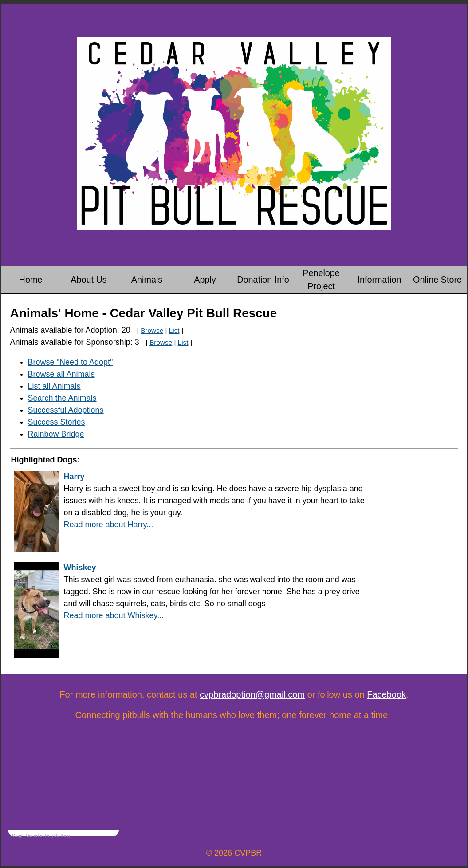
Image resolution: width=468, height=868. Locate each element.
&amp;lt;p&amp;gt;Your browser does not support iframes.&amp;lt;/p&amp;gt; (63, 789)
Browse (152, 330)
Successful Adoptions (66, 410)
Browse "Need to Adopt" (71, 362)
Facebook (386, 694)
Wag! (18, 836)
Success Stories (57, 422)
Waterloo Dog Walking (48, 836)
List (174, 330)
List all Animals (54, 386)
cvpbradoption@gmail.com (252, 694)
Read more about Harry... (109, 525)
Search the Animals (62, 398)
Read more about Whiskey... (114, 615)
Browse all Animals (61, 374)
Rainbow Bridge (56, 434)
